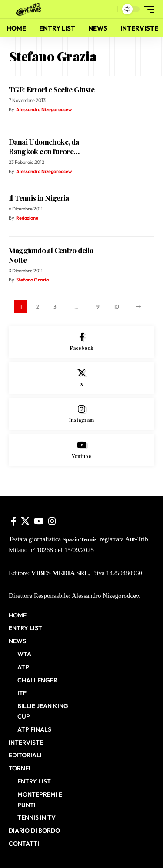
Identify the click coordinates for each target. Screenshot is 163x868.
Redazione (27, 218)
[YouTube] (39, 521)
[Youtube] (81, 450)
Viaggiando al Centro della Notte (51, 255)
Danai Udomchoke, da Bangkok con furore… (44, 146)
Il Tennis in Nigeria (39, 198)
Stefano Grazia (32, 280)
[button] (109, 9)
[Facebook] (81, 342)
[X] (81, 378)
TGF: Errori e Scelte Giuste (52, 89)
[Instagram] (81, 414)
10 (116, 307)
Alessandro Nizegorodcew (44, 109)
